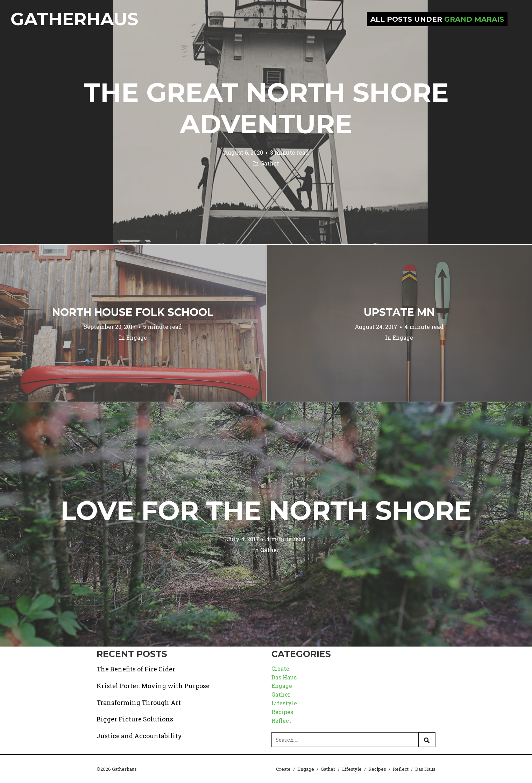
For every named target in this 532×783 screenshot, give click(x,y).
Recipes (282, 712)
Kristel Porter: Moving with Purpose (153, 686)
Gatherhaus (74, 19)
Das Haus (284, 677)
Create (280, 668)
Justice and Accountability (139, 736)
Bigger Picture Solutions (135, 719)
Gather (270, 163)
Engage (137, 337)
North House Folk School (133, 312)
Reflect (281, 721)
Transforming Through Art (139, 703)
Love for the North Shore (266, 510)
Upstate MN (399, 312)
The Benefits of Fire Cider (136, 669)
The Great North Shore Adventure (266, 108)
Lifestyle (284, 703)
